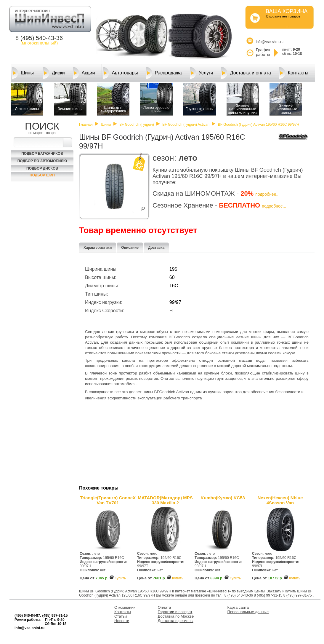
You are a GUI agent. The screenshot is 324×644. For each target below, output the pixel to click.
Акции (84, 73)
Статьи (121, 616)
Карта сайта (238, 607)
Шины (23, 73)
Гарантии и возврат (175, 612)
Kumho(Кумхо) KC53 (223, 498)
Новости (122, 621)
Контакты (294, 73)
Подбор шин (42, 175)
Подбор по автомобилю (42, 161)
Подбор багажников (42, 154)
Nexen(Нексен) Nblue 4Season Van (280, 500)
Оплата (165, 607)
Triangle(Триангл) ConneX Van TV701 (108, 500)
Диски (54, 73)
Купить (120, 578)
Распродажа (164, 73)
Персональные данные (248, 612)
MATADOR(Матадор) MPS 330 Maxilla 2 (165, 500)
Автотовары (120, 73)
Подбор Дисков (42, 168)
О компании (125, 607)
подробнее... (267, 194)
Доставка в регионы (176, 621)
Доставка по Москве (176, 616)
